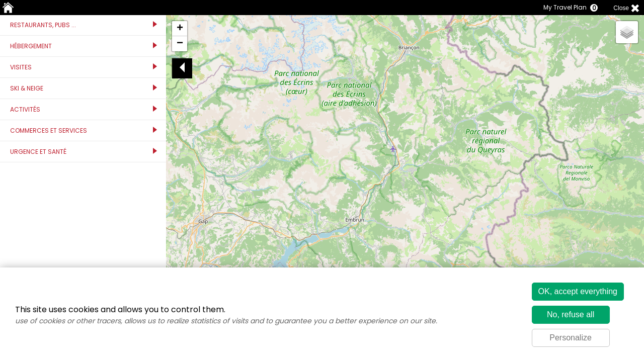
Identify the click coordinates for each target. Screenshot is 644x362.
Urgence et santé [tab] (84, 152)
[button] (180, 29)
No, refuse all (571, 314)
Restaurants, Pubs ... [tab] (84, 25)
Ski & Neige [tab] (84, 88)
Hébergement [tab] (84, 46)
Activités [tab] (84, 109)
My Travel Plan (568, 8)
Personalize (571, 338)
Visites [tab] (84, 67)
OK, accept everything (578, 291)
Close (621, 8)
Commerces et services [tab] (84, 130)
